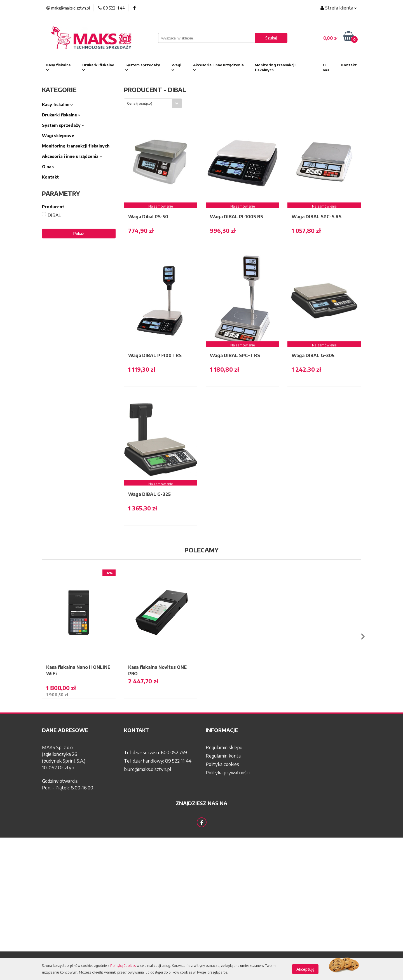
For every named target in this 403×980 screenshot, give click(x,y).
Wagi (176, 67)
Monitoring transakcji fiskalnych (275, 67)
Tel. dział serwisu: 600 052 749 (155, 752)
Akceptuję (305, 969)
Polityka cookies (222, 764)
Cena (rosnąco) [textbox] (140, 103)
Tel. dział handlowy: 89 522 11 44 (158, 761)
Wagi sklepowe (58, 135)
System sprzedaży (143, 67)
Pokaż (79, 234)
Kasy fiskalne (58, 67)
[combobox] (153, 103)
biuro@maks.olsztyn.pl (147, 769)
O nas (326, 67)
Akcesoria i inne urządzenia (218, 67)
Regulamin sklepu (224, 747)
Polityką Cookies (123, 966)
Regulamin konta (223, 756)
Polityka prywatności (228, 772)
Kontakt (349, 65)
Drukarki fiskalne (98, 67)
